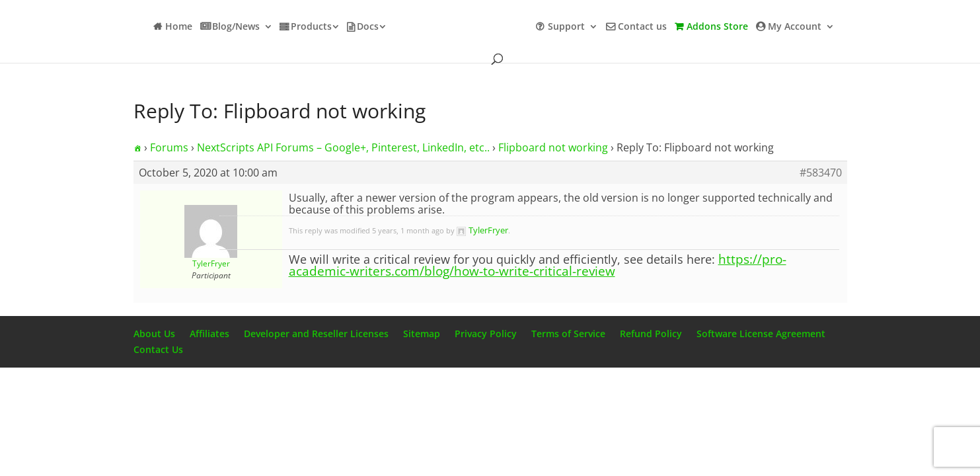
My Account (795, 27)
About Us (154, 334)
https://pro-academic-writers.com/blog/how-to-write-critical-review (538, 265)
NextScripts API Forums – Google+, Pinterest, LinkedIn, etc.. (343, 147)
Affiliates (209, 334)
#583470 (821, 173)
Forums (169, 147)
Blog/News (236, 27)
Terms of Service (568, 334)
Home (179, 27)
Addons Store (717, 27)
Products (311, 27)
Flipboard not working (553, 147)
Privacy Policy (486, 334)
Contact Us (158, 349)
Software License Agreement (761, 334)
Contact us (642, 27)
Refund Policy (651, 334)
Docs (368, 27)
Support (566, 27)
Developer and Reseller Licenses (316, 334)
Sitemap (422, 334)
